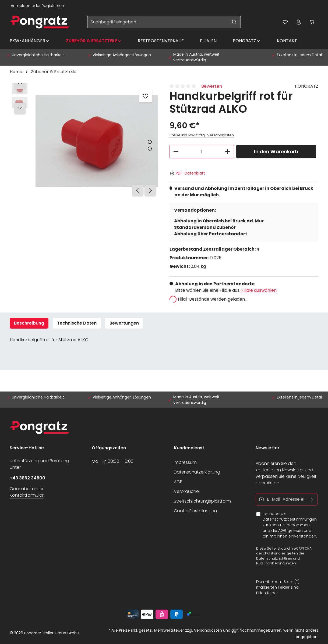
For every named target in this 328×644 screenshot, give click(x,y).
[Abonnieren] (312, 499)
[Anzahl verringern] (176, 152)
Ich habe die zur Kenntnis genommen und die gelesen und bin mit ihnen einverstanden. (290, 525)
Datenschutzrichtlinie (274, 558)
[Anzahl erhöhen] (228, 152)
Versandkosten (208, 630)
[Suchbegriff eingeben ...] (158, 22)
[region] (84, 141)
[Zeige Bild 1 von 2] (150, 142)
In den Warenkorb (276, 152)
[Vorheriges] (138, 190)
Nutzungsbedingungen (276, 563)
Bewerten (212, 86)
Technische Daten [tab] (77, 323)
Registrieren (53, 6)
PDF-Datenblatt (187, 173)
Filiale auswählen (259, 290)
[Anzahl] (202, 152)
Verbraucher (187, 491)
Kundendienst (189, 448)
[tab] (29, 323)
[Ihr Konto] (299, 22)
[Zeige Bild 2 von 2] (150, 149)
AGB (178, 482)
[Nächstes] (150, 190)
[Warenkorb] (312, 22)
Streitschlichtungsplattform (202, 501)
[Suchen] (234, 22)
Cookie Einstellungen (195, 511)
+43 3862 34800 (27, 478)
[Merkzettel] (285, 22)
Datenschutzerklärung (197, 472)
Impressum (185, 462)
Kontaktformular (27, 495)
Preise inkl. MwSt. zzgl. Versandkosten (202, 135)
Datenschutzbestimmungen (290, 519)
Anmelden (21, 6)
